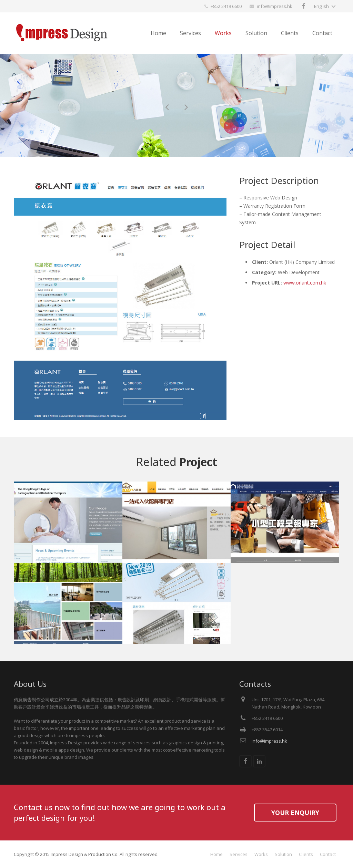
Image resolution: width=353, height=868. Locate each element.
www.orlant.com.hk (305, 283)
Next (211, 297)
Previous (29, 297)
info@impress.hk (275, 6)
